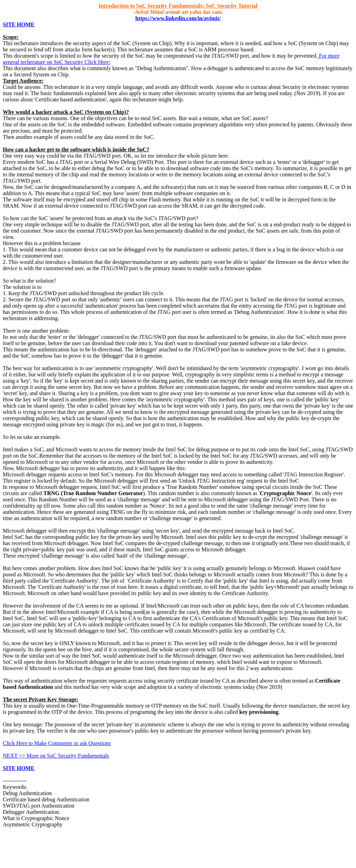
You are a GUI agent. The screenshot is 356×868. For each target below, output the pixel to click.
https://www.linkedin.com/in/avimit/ (178, 18)
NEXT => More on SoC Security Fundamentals (56, 756)
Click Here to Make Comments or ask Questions (57, 743)
